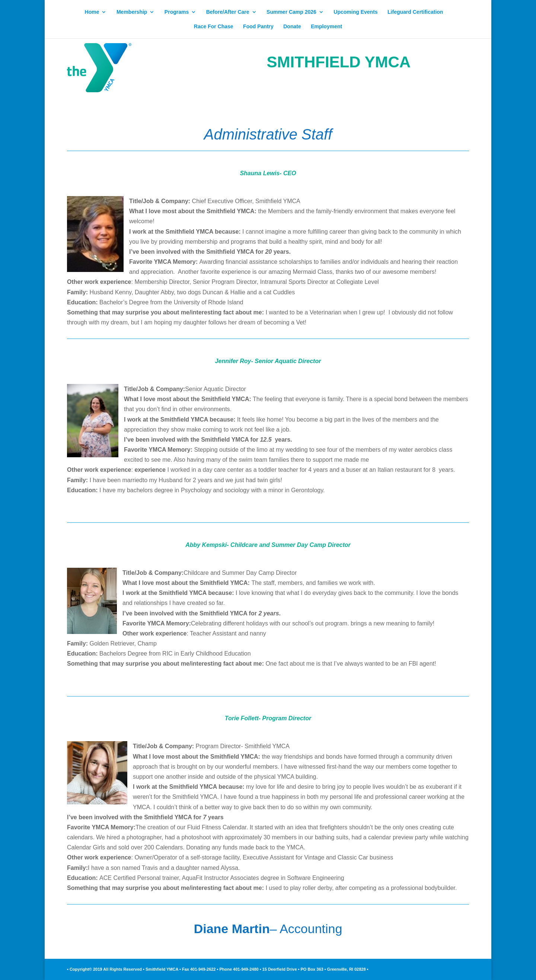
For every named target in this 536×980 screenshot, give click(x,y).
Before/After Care (228, 12)
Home (92, 12)
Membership (132, 12)
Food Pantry (258, 27)
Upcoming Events (355, 12)
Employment (326, 27)
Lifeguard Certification (415, 12)
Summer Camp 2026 (291, 12)
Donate (292, 27)
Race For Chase (214, 27)
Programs (177, 12)
